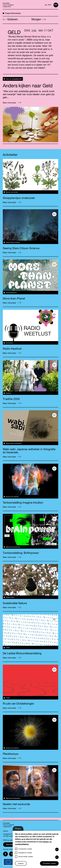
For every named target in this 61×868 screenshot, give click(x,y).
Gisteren (10, 20)
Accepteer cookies (49, 864)
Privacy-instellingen (19, 829)
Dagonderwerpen (12, 13)
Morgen (39, 20)
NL (46, 5)
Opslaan (21, 864)
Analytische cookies (25, 853)
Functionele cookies (25, 849)
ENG (50, 5)
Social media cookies (26, 857)
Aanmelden (11, 845)
